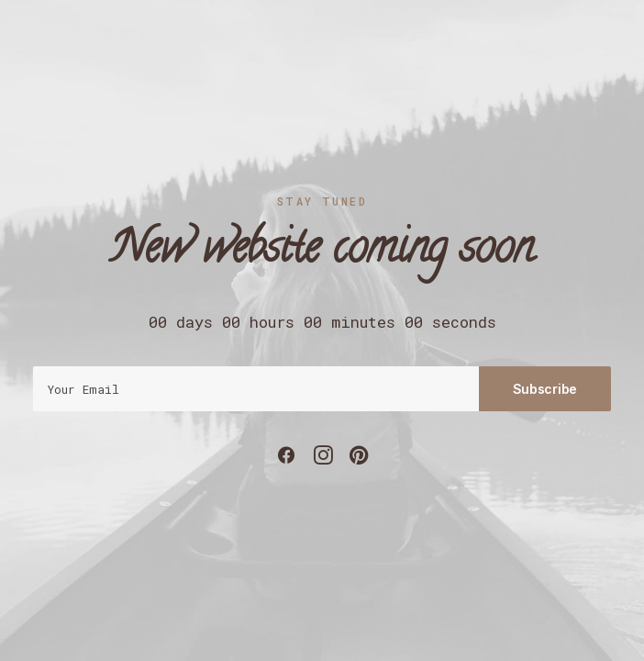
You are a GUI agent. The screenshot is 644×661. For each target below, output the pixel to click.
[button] (286, 460)
